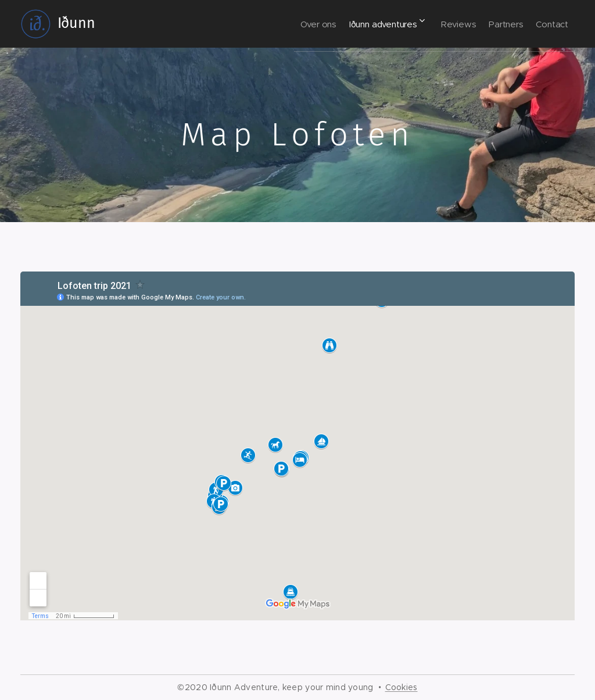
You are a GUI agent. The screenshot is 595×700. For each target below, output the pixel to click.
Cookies (402, 687)
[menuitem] (281, 24)
